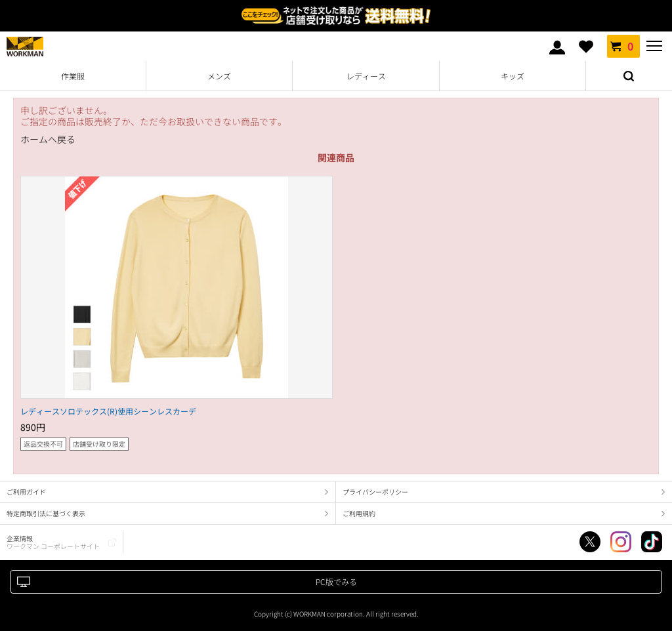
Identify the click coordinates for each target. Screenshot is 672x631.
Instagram (621, 542)
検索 (629, 76)
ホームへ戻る (48, 139)
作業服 (73, 76)
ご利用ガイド (26, 492)
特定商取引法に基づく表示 (46, 513)
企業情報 (53, 542)
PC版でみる (336, 581)
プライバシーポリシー (375, 492)
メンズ (219, 76)
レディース (366, 76)
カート (623, 46)
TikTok (652, 542)
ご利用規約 (359, 513)
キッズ (513, 76)
